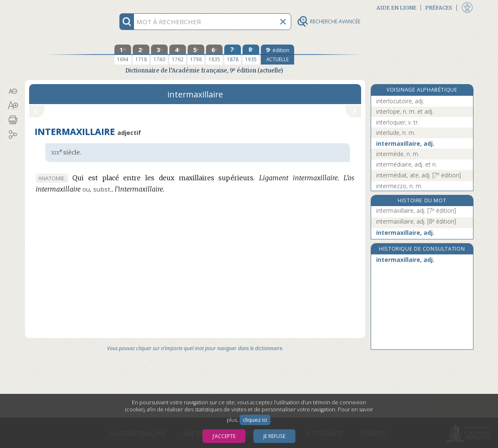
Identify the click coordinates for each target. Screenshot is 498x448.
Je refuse (274, 436)
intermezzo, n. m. (399, 186)
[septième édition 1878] (233, 55)
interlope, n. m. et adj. (405, 111)
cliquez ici (255, 420)
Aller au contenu (57, 7)
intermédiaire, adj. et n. (406, 164)
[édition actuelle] (277, 55)
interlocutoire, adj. (400, 101)
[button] (13, 91)
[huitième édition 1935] (251, 55)
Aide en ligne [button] (396, 8)
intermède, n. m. (398, 154)
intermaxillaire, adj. (405, 143)
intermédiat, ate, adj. (419, 175)
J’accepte (224, 436)
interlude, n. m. (396, 133)
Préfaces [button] (439, 8)
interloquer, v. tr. (398, 122)
